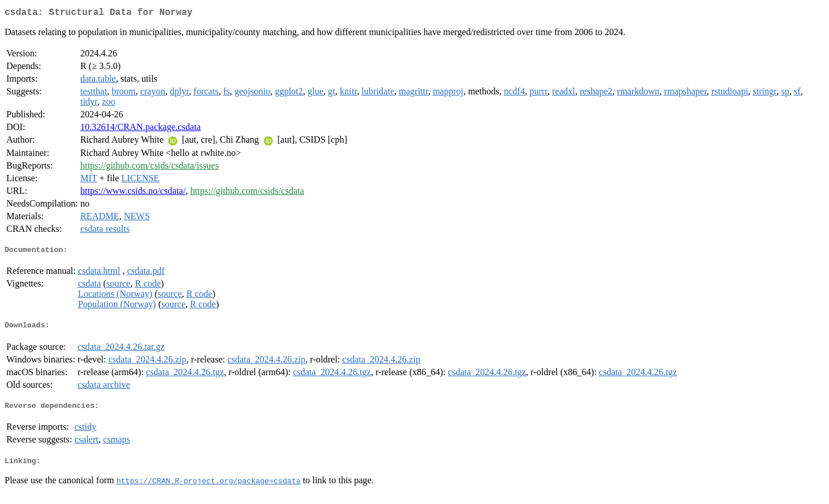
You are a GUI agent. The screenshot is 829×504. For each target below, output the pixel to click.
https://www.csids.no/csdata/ (133, 193)
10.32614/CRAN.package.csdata (140, 129)
